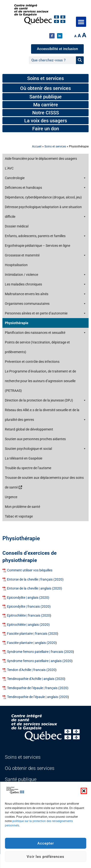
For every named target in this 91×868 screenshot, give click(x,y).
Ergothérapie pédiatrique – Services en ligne (37, 246)
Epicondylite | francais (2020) (29, 607)
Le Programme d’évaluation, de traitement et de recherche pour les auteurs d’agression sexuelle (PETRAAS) (40, 381)
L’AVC (9, 168)
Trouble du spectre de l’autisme (28, 468)
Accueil (37, 146)
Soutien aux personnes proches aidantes (35, 439)
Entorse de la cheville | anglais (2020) (35, 588)
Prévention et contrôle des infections (32, 362)
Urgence (11, 497)
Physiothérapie (17, 323)
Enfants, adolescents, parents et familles (45, 236)
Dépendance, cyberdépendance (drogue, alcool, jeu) (43, 197)
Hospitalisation (16, 265)
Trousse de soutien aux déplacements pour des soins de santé (44, 482)
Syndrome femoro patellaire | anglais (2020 (39, 661)
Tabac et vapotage (19, 516)
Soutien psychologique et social (45, 449)
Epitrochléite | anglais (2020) (28, 625)
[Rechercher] (80, 60)
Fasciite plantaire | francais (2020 (32, 634)
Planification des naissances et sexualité (45, 333)
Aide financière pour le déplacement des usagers (41, 159)
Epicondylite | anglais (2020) (28, 598)
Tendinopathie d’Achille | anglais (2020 (36, 679)
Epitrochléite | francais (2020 (29, 616)
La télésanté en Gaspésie (24, 458)
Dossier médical (17, 226)
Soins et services (55, 146)
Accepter (46, 843)
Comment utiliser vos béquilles (30, 570)
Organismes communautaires (45, 304)
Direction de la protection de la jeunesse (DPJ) (45, 400)
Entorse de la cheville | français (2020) (35, 580)
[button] (84, 791)
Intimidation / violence (45, 275)
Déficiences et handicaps (45, 188)
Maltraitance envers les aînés (45, 294)
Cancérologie (45, 178)
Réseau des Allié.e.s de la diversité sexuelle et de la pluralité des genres (45, 416)
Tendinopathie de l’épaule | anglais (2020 (37, 697)
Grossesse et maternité (45, 255)
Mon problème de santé (22, 507)
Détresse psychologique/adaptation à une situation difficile (45, 213)
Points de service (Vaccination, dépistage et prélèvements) (37, 347)
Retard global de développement (29, 429)
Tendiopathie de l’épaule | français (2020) (38, 688)
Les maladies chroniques (45, 284)
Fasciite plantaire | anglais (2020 (31, 643)
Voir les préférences (45, 857)
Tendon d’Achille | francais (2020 (31, 670)
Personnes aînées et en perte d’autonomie (45, 313)
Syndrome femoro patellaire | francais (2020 (40, 652)
